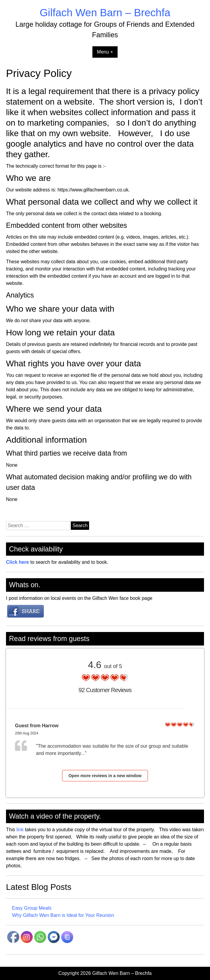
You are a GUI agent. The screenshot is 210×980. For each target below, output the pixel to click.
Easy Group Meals (32, 908)
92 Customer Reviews (105, 690)
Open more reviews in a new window (105, 776)
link (19, 830)
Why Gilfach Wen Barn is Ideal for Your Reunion (63, 915)
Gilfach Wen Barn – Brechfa (105, 12)
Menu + (105, 52)
